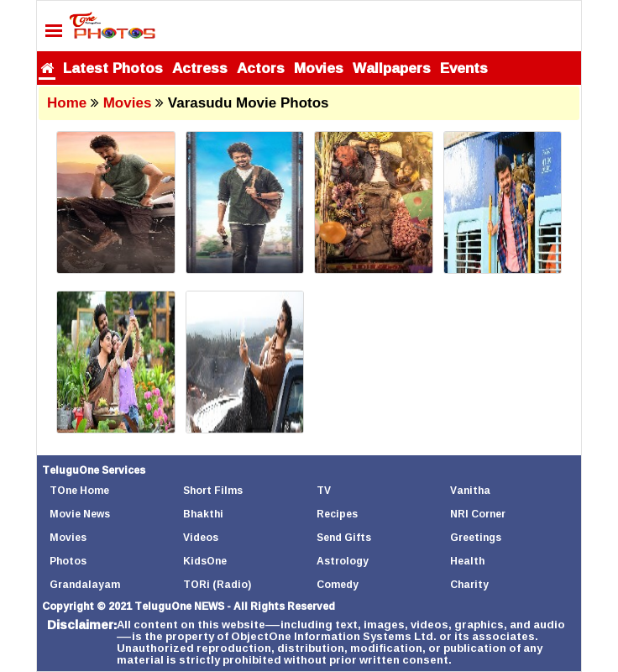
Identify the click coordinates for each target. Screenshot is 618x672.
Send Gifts (344, 537)
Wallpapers (392, 68)
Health (467, 561)
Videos (201, 537)
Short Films (213, 490)
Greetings (476, 537)
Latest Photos (113, 68)
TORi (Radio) (217, 584)
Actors (261, 68)
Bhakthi (203, 514)
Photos (68, 561)
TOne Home (79, 490)
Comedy (338, 584)
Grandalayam (85, 584)
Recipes (337, 514)
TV (324, 490)
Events (464, 68)
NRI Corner (478, 514)
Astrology (343, 561)
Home (67, 103)
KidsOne (205, 561)
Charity (469, 584)
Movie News (80, 514)
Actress (200, 68)
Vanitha (470, 490)
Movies (319, 68)
